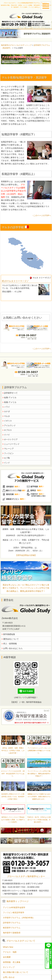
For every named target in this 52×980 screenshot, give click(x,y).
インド (7, 463)
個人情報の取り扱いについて (16, 972)
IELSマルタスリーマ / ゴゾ (15, 281)
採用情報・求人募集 (12, 962)
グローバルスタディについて (21, 941)
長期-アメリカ (10, 402)
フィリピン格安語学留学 (14, 912)
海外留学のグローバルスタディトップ (16, 45)
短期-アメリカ (10, 398)
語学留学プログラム (12, 923)
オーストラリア (11, 439)
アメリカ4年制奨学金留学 (14, 907)
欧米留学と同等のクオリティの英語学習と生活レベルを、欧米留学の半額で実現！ (13, 796)
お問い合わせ (9, 977)
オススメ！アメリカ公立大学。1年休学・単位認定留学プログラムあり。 (13, 774)
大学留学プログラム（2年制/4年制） (19, 918)
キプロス (8, 430)
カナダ (7, 411)
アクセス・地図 (10, 952)
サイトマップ (9, 967)
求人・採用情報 (10, 644)
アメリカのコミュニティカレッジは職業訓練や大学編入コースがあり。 (39, 750)
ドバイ (7, 435)
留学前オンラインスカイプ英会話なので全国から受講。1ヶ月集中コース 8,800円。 (13, 820)
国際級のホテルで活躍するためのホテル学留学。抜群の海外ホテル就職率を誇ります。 (39, 796)
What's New (8, 947)
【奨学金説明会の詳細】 (26, 555)
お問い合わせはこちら (13, 648)
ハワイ (7, 407)
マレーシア (9, 449)
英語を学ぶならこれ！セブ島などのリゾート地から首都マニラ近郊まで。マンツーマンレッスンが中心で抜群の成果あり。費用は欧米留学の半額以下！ (26, 588)
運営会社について (11, 639)
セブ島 (7, 458)
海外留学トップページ (17, 901)
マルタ (7, 416)
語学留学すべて (11, 393)
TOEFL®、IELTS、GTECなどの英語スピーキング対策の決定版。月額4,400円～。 (39, 820)
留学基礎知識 (9, 634)
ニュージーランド (12, 444)
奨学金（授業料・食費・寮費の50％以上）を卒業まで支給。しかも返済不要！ (13, 750)
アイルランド (10, 425)
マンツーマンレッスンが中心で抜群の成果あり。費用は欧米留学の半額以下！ (39, 774)
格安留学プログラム (12, 928)
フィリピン (9, 453)
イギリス (8, 421)
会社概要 (7, 957)
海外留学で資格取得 (12, 933)
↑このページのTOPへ (42, 215)
